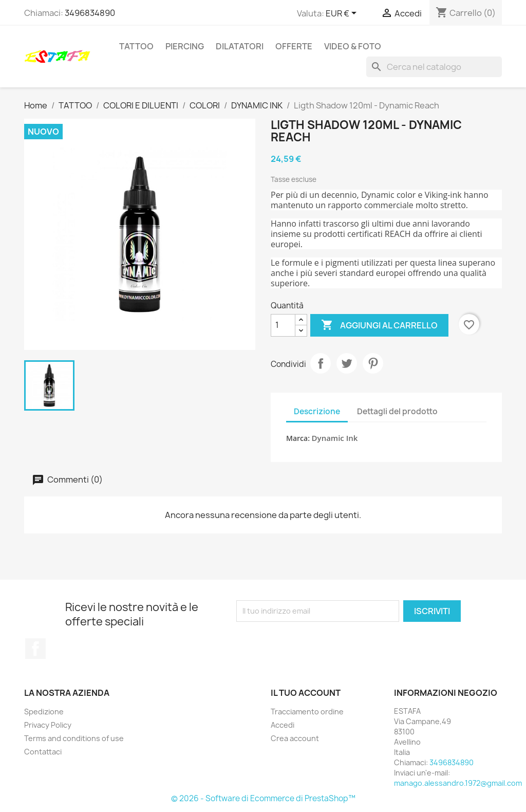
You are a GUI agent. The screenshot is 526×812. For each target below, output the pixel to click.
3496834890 (90, 13)
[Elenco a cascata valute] (343, 14)
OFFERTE (294, 46)
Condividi (321, 363)
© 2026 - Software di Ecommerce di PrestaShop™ (263, 798)
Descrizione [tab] (317, 411)
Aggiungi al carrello (379, 325)
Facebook (35, 649)
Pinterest (373, 363)
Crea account (295, 738)
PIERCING (185, 46)
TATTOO (136, 46)
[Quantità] (283, 325)
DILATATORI (240, 46)
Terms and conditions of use (74, 738)
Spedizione (44, 712)
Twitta (347, 363)
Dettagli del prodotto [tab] (397, 411)
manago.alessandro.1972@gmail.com (458, 783)
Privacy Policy (48, 725)
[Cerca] (434, 67)
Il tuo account (306, 693)
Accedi (283, 725)
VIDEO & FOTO (353, 46)
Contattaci (43, 752)
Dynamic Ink (335, 438)
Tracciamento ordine (307, 712)
